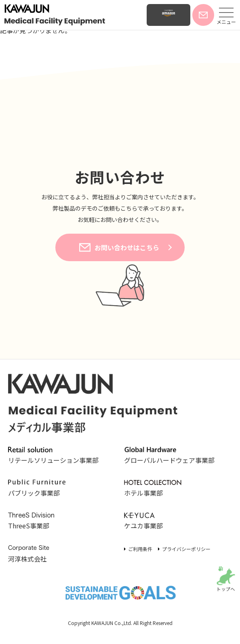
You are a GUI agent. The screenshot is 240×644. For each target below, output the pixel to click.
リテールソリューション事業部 (53, 456)
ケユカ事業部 (153, 522)
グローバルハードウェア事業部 (169, 456)
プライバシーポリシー (186, 549)
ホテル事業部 (153, 489)
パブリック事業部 (37, 489)
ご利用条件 (140, 549)
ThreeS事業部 (37, 522)
